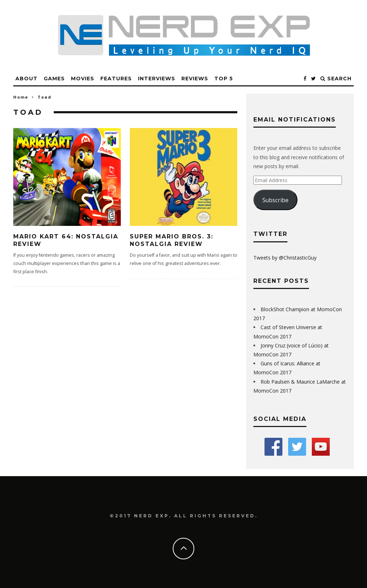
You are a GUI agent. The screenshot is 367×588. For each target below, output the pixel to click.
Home (21, 97)
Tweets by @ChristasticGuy (285, 258)
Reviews (195, 79)
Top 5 (224, 79)
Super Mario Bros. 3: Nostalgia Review (171, 240)
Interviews (157, 79)
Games (54, 79)
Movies (83, 79)
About (27, 79)
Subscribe (275, 200)
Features (116, 79)
